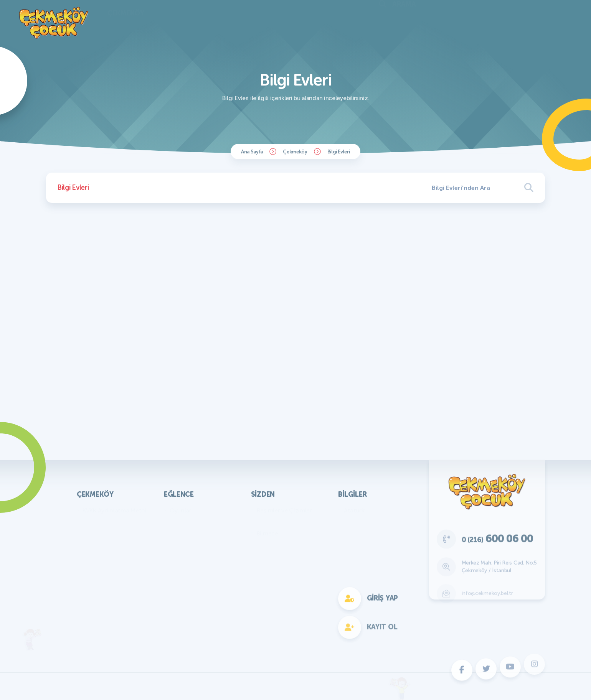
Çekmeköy (295, 152)
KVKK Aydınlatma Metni (115, 510)
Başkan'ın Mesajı (104, 522)
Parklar (92, 533)
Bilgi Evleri (339, 152)
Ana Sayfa (252, 152)
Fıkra (263, 545)
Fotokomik (184, 625)
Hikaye (266, 556)
